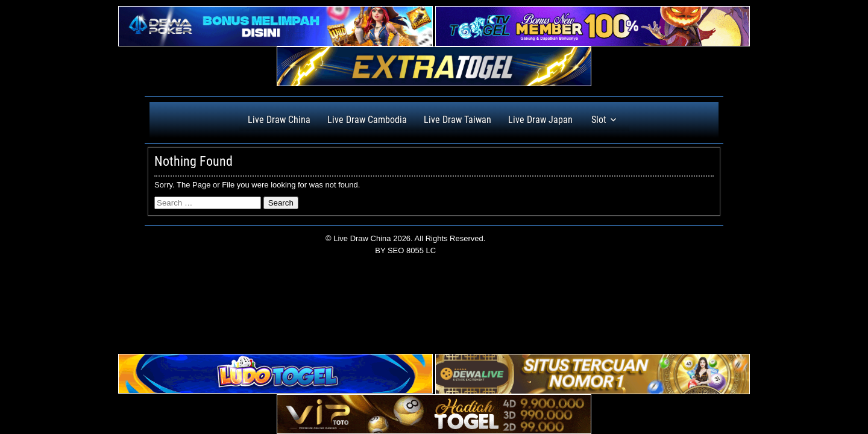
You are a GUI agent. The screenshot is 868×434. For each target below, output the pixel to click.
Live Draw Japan (540, 120)
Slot (599, 120)
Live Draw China (279, 120)
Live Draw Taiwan (458, 120)
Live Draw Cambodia (367, 120)
